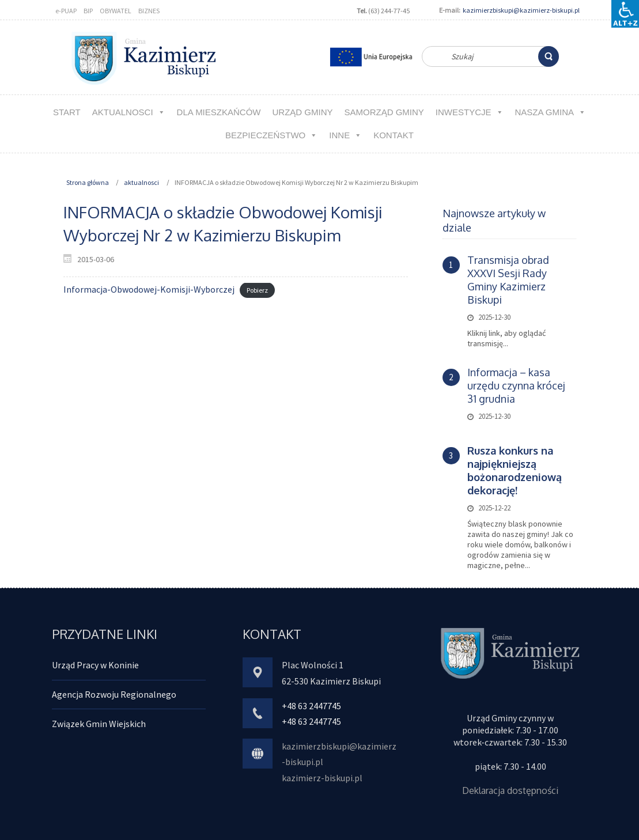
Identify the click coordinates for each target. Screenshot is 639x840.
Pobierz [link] (257, 290)
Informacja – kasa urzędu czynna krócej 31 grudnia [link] (516, 385)
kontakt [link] (394, 135)
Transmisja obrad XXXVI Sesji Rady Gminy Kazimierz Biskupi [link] (508, 280)
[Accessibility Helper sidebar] (625, 14)
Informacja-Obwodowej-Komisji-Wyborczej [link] (149, 289)
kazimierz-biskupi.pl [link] (322, 778)
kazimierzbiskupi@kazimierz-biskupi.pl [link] (521, 10)
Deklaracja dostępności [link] (510, 790)
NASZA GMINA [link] (551, 112)
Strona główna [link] (88, 182)
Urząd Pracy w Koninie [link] (95, 665)
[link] (549, 56)
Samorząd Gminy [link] (384, 112)
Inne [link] (345, 135)
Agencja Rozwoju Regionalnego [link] (114, 694)
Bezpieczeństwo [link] (271, 135)
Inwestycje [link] (470, 112)
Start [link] (67, 112)
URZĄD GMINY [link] (302, 112)
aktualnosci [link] (129, 112)
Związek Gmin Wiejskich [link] (99, 724)
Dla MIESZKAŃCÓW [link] (219, 112)
